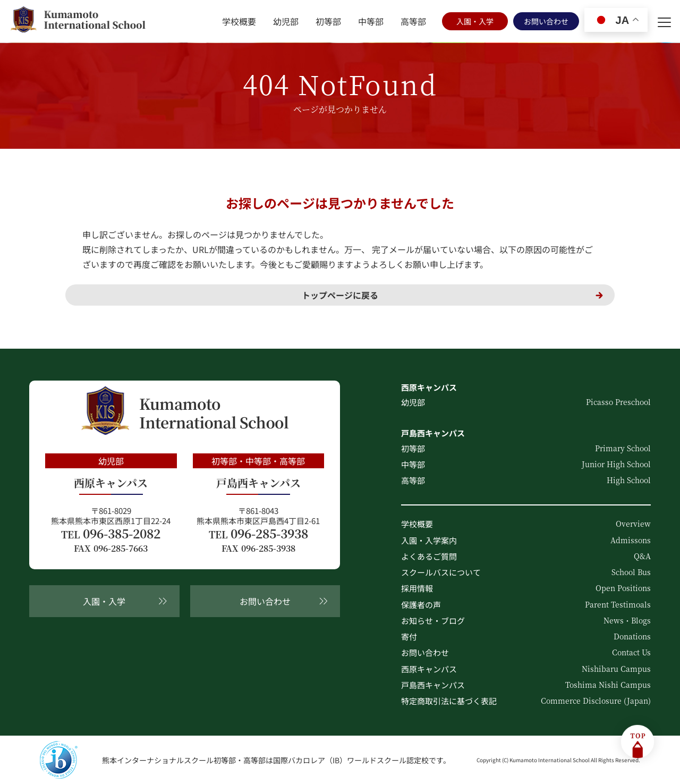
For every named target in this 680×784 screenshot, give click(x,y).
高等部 (413, 21)
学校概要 (239, 21)
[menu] (664, 21)
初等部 (328, 21)
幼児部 (286, 21)
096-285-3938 (258, 534)
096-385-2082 (111, 534)
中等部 (371, 21)
